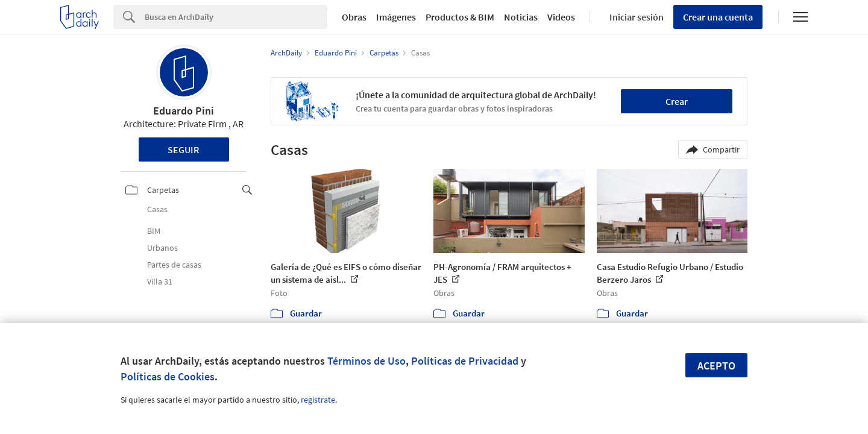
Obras (354, 17)
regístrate (318, 400)
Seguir (184, 149)
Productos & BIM (460, 17)
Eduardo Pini (184, 111)
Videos (561, 17)
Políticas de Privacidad (465, 361)
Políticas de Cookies (168, 376)
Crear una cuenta (718, 17)
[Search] (236, 17)
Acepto (716, 366)
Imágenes (396, 17)
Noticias (521, 17)
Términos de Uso (366, 361)
